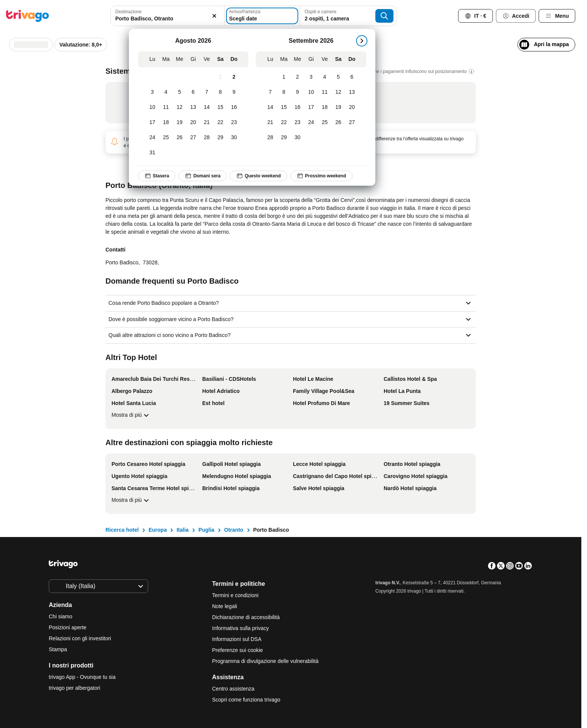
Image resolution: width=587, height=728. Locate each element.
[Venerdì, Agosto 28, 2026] (207, 138)
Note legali (225, 606)
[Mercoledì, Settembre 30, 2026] (297, 138)
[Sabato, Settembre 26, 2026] (338, 123)
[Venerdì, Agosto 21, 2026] (207, 123)
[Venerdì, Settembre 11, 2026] (325, 92)
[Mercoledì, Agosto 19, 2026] (180, 123)
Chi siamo (60, 616)
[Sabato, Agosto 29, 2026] (220, 138)
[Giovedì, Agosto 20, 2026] (193, 123)
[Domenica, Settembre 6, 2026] (352, 77)
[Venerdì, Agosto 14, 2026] (207, 107)
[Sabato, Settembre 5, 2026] (338, 77)
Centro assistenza (233, 689)
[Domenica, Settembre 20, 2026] (352, 107)
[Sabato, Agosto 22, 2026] (220, 123)
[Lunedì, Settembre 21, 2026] (270, 123)
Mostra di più (131, 415)
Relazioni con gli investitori (80, 638)
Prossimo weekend (321, 176)
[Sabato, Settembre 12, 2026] (338, 92)
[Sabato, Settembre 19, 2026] (338, 107)
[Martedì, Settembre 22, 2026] (284, 123)
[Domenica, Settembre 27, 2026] (352, 123)
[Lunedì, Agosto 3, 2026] (152, 92)
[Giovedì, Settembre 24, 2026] (311, 123)
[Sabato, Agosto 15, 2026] (220, 107)
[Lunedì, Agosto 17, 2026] (152, 123)
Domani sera (203, 176)
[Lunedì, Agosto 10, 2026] (152, 107)
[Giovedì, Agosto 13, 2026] (193, 107)
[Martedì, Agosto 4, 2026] (166, 92)
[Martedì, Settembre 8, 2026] (284, 92)
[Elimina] (214, 16)
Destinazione (128, 12)
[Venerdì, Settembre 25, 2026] (325, 123)
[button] (167, 16)
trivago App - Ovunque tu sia (82, 677)
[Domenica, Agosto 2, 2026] (234, 77)
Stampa (58, 649)
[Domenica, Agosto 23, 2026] (234, 123)
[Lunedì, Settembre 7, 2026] (270, 92)
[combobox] (167, 16)
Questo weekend (258, 176)
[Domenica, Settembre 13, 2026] (352, 92)
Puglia (206, 530)
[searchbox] (167, 19)
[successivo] (362, 41)
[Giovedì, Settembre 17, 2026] (311, 107)
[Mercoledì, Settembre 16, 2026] (297, 107)
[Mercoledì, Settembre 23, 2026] (297, 123)
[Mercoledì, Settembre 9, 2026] (297, 92)
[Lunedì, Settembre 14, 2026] (270, 107)
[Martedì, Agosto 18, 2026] (166, 123)
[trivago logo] (28, 16)
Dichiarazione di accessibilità (246, 617)
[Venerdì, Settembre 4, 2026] (325, 77)
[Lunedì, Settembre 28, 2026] (270, 138)
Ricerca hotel (122, 530)
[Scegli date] (262, 16)
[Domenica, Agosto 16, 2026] (234, 107)
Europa (158, 530)
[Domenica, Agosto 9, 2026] (234, 92)
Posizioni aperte (68, 627)
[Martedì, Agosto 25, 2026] (166, 138)
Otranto (234, 530)
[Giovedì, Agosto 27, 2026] (193, 138)
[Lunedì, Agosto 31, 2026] (152, 153)
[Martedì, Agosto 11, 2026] (166, 107)
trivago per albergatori (74, 688)
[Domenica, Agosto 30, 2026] (234, 138)
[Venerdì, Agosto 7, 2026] (207, 92)
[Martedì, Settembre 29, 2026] (284, 138)
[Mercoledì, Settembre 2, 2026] (297, 77)
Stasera (157, 176)
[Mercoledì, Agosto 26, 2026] (180, 138)
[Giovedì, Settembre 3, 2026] (311, 77)
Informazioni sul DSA (237, 639)
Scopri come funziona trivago (246, 700)
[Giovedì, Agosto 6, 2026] (193, 92)
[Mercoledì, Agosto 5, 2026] (180, 92)
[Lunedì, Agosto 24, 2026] (152, 138)
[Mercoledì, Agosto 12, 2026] (180, 107)
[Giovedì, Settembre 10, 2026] (311, 92)
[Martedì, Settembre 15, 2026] (284, 107)
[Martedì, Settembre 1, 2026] (284, 77)
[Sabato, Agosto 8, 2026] (220, 92)
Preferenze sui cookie (238, 650)
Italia (183, 530)
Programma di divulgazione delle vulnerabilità (265, 661)
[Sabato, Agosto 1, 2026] (220, 77)
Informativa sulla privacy (240, 628)
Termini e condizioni (235, 595)
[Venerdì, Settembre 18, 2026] (325, 107)
